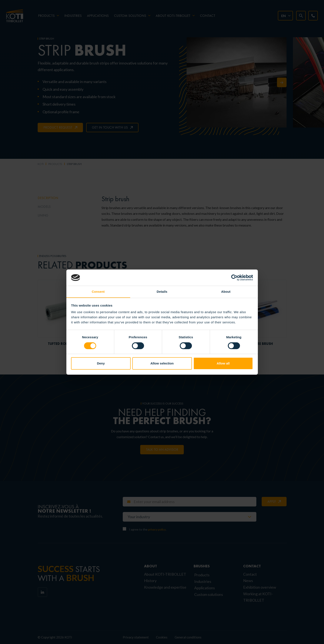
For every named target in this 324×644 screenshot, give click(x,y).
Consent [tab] (98, 292)
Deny (101, 364)
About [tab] (226, 292)
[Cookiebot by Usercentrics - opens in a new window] (234, 277)
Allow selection (162, 364)
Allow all (223, 364)
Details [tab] (162, 292)
